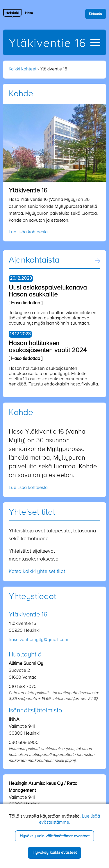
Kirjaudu (95, 14)
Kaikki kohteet (23, 69)
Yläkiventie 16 (48, 43)
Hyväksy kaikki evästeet (55, 853)
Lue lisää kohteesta (28, 232)
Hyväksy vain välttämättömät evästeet (55, 836)
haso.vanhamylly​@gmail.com (39, 640)
